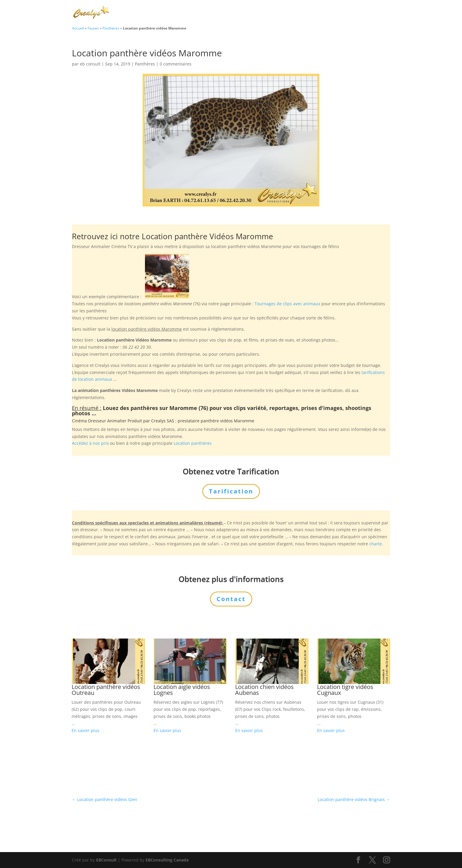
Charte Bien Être (202, 13)
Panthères (111, 28)
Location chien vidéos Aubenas (264, 690)
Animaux (237, 13)
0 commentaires (176, 64)
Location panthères (193, 443)
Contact (370, 13)
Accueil (78, 28)
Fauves (93, 28)
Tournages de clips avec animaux (287, 304)
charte (376, 544)
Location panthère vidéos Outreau (106, 690)
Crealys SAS (163, 421)
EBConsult (106, 860)
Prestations (274, 13)
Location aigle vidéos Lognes (182, 690)
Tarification (341, 13)
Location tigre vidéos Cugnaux (345, 690)
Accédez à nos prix (90, 443)
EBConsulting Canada (167, 860)
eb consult (90, 64)
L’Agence (310, 13)
